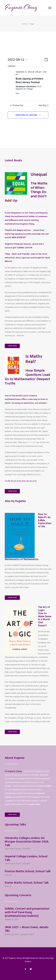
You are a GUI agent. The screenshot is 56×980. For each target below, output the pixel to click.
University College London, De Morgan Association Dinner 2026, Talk (27, 842)
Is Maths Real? (34, 359)
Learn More (12, 346)
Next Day (44, 105)
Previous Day (17, 105)
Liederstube (34, 804)
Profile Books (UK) (13, 481)
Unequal (39, 175)
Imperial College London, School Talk (26, 858)
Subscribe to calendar (26, 115)
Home (24, 24)
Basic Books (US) (29, 481)
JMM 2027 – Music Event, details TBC (27, 929)
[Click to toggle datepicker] (17, 60)
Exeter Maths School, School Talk (27, 883)
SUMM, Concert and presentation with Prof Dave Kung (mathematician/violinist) (27, 912)
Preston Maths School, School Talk (28, 871)
